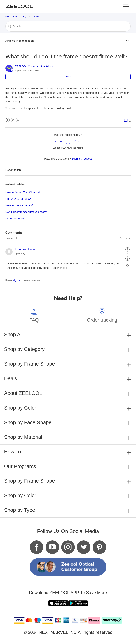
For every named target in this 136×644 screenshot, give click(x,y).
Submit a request (82, 159)
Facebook (8, 120)
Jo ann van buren (25, 249)
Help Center (12, 16)
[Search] (68, 26)
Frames (35, 16)
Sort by (124, 238)
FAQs (25, 16)
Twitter (13, 120)
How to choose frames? (19, 205)
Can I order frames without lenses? (26, 212)
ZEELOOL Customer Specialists (34, 66)
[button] (126, 6)
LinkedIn (18, 120)
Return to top (15, 170)
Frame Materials (15, 219)
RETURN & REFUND (18, 199)
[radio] (59, 141)
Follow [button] (68, 77)
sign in (16, 280)
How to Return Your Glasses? (23, 192)
